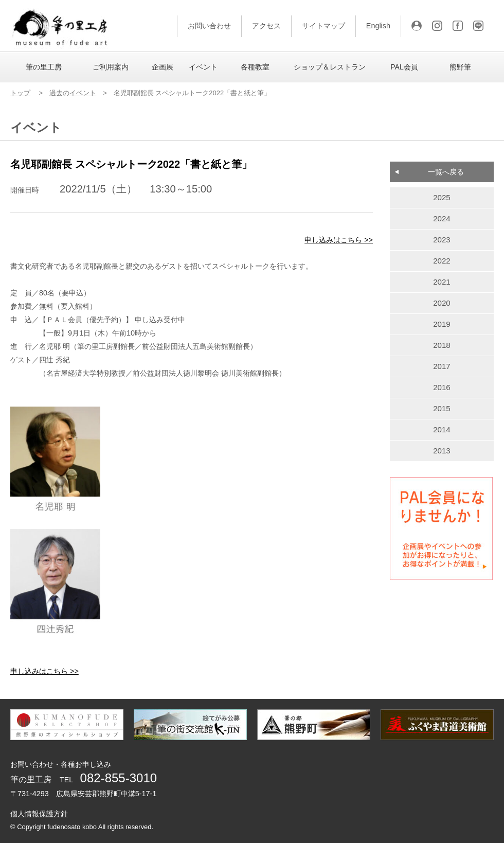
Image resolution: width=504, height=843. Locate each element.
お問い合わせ (209, 26)
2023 (442, 240)
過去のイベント (73, 93)
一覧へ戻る (446, 172)
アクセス (266, 26)
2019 (442, 324)
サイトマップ (323, 26)
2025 (442, 197)
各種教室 (255, 67)
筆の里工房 (44, 67)
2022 (442, 261)
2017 (442, 366)
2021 (442, 282)
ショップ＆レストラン (330, 67)
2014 (442, 429)
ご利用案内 (111, 67)
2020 (442, 303)
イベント (203, 67)
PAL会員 (404, 67)
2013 (442, 451)
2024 (442, 218)
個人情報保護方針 (39, 814)
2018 (442, 345)
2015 (442, 408)
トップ (20, 93)
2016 (442, 387)
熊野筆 (460, 67)
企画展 (163, 67)
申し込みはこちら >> (339, 240)
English (378, 26)
